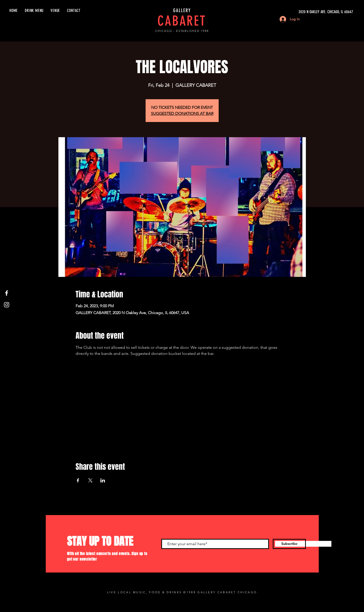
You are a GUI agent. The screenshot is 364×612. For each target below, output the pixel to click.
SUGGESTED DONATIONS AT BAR (182, 114)
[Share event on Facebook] (78, 480)
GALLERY (182, 10)
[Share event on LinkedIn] (103, 480)
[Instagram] (7, 305)
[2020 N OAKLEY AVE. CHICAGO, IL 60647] (305, 12)
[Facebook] (7, 293)
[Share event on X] (90, 480)
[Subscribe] (289, 544)
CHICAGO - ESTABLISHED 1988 (182, 31)
